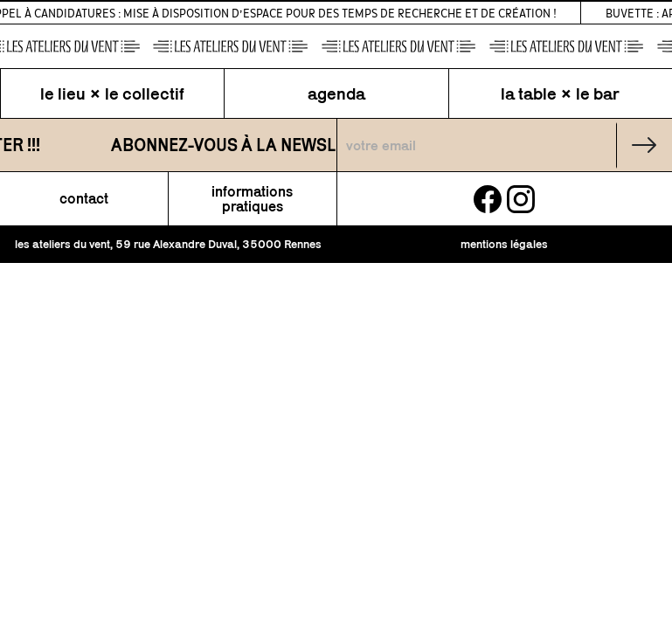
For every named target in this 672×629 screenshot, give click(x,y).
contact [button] (84, 199)
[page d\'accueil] (336, 46)
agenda (336, 93)
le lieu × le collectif (112, 93)
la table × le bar (560, 93)
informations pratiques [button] (252, 199)
